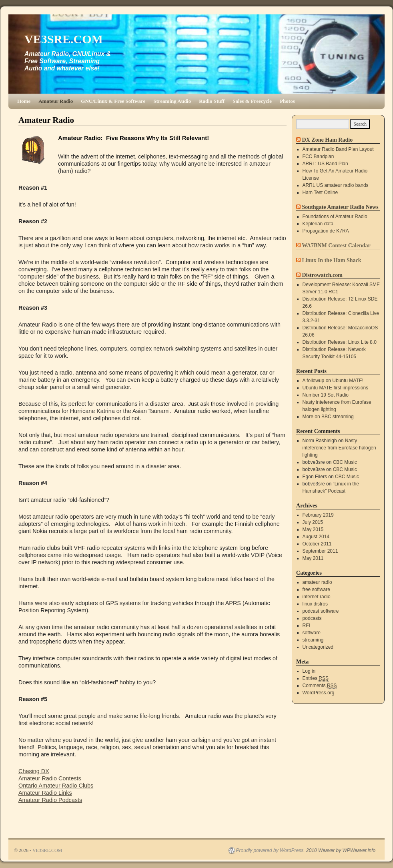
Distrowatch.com (322, 275)
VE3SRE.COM (64, 39)
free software (316, 589)
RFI (306, 625)
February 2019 (318, 515)
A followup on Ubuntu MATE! (333, 381)
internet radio (317, 597)
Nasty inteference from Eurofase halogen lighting (339, 448)
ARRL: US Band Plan (325, 164)
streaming (313, 640)
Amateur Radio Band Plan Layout (338, 149)
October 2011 (317, 544)
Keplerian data (318, 224)
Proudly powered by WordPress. (271, 850)
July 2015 (313, 522)
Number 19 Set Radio (326, 395)
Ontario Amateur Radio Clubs (56, 786)
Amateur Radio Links (45, 793)
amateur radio (317, 582)
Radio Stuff (212, 101)
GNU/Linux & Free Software (113, 101)
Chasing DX (34, 771)
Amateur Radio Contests (50, 778)
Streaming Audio (172, 101)
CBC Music (345, 462)
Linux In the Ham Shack (332, 260)
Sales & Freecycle (252, 101)
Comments (320, 686)
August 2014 (316, 537)
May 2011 (313, 558)
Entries (316, 679)
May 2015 (313, 529)
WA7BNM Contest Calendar (336, 245)
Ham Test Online (320, 192)
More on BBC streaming (328, 417)
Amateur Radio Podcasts (50, 800)
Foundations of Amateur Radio (335, 216)
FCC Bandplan (318, 156)
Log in (309, 671)
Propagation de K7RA (326, 231)
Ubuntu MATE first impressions (336, 388)
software (312, 633)
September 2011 (320, 551)
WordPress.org (319, 693)
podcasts (312, 618)
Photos (287, 101)
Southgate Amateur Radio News (340, 207)
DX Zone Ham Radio (328, 140)
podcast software (321, 611)
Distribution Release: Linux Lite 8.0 (340, 342)
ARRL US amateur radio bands (336, 185)
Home (24, 101)
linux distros (315, 604)
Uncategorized (318, 647)
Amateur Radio (56, 101)
